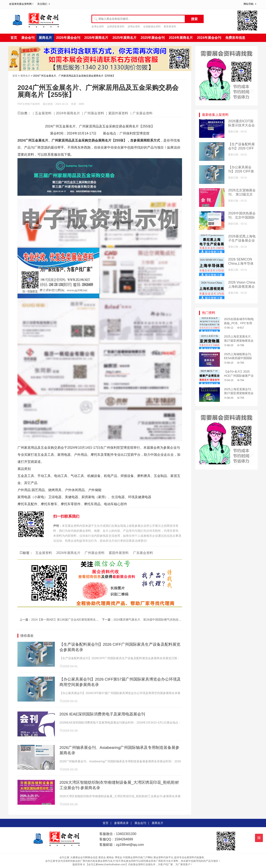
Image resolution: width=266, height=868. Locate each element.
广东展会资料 (143, 553)
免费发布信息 (235, 38)
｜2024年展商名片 (66, 113)
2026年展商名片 (96, 38)
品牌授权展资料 (116, 27)
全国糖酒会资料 (152, 27)
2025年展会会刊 (153, 38)
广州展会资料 (95, 553)
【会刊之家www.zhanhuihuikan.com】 (107, 864)
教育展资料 (170, 27)
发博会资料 (98, 27)
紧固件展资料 (119, 553)
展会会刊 (28, 38)
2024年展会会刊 (209, 38)
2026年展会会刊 (68, 38)
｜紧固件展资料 (117, 113)
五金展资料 (44, 553)
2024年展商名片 (181, 38)
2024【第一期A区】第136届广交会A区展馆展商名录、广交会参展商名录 (78, 620)
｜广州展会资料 (92, 113)
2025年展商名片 (124, 38)
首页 (14, 38)
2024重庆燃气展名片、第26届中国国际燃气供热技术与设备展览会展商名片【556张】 (169, 620)
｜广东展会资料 (141, 113)
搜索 (194, 19)
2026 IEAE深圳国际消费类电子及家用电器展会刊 (102, 714)
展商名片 (45, 38)
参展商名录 (121, 823)
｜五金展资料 (42, 113)
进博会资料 (134, 27)
